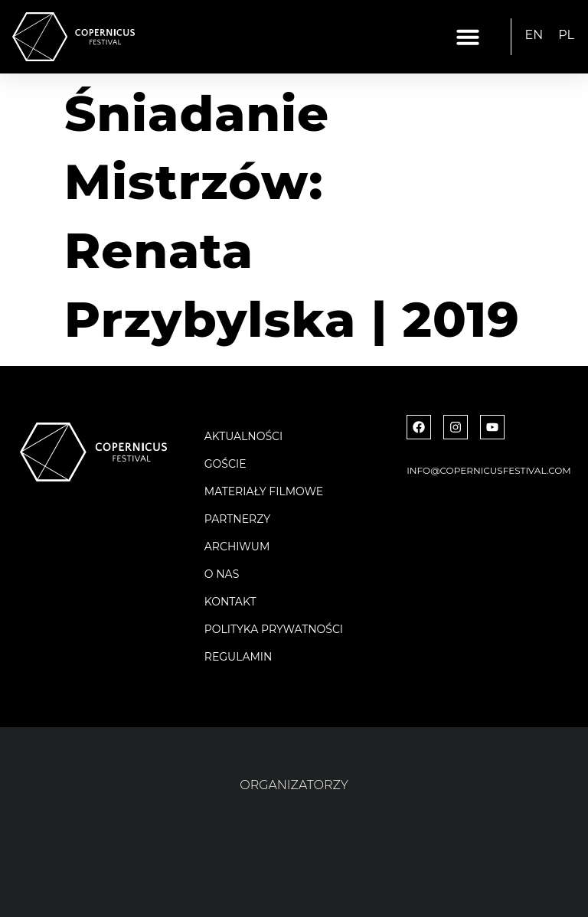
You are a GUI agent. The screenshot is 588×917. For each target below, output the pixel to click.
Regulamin (238, 657)
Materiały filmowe (264, 491)
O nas (222, 574)
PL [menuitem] (566, 35)
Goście (225, 464)
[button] (468, 37)
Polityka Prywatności (274, 629)
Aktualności (243, 436)
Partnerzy (237, 519)
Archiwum (237, 547)
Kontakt (230, 602)
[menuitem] (534, 35)
